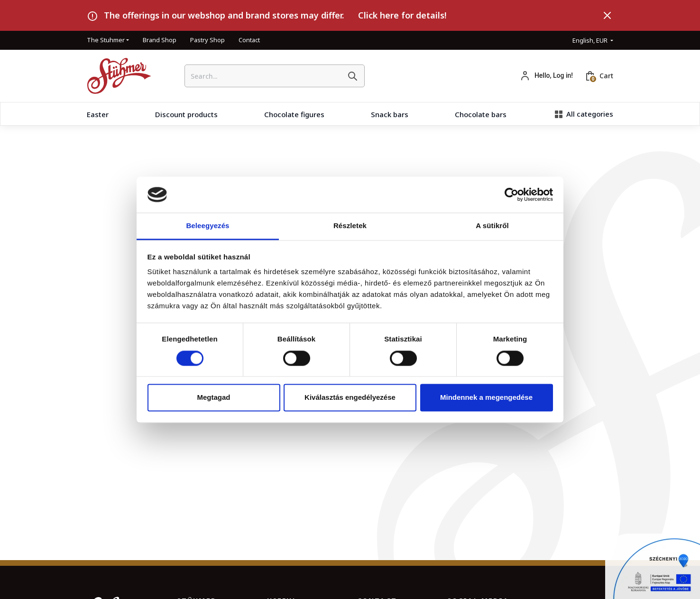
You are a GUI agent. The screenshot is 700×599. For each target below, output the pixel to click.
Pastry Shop (207, 40)
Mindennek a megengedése (486, 398)
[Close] (608, 16)
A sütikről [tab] (492, 226)
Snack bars (390, 114)
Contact (249, 40)
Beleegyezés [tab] (207, 226)
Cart (606, 76)
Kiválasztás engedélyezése (350, 398)
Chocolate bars (481, 114)
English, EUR (591, 40)
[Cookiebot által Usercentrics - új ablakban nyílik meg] (511, 194)
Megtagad (213, 398)
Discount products (186, 114)
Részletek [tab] (350, 226)
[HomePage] (115, 76)
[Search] (352, 76)
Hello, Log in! (554, 75)
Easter (98, 114)
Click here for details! (402, 15)
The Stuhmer (106, 40)
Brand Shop (160, 40)
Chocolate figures (294, 114)
